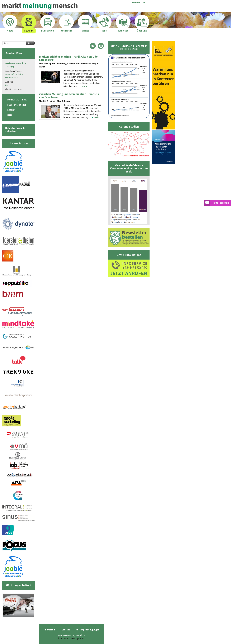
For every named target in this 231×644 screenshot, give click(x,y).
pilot (8, 85)
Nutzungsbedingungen (88, 630)
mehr (85, 86)
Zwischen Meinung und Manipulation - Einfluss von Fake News (69, 96)
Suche (30, 43)
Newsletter (139, 3)
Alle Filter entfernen (14, 89)
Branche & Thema (17, 100)
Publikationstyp (17, 105)
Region (11, 110)
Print (101, 46)
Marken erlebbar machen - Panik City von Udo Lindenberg (68, 58)
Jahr (10, 115)
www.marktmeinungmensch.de (71, 635)
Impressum (49, 630)
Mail (93, 46)
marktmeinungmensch (40, 6)
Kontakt (66, 630)
